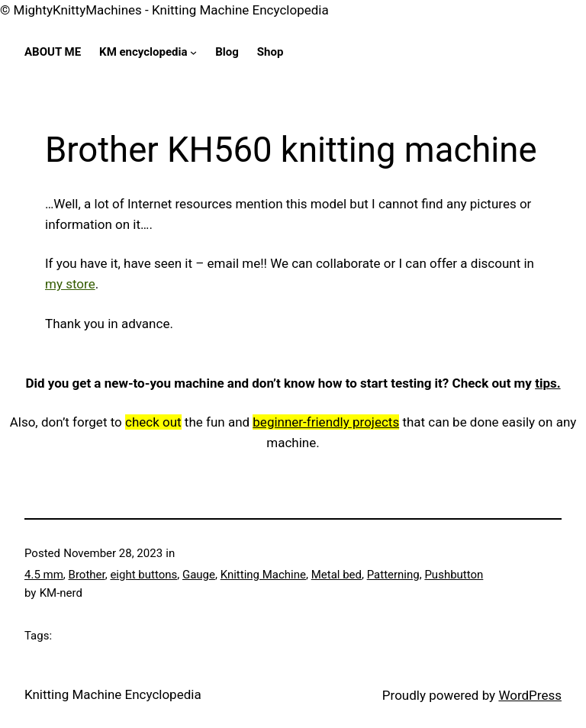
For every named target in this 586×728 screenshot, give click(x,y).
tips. (547, 383)
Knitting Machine (263, 575)
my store (70, 284)
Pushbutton (454, 575)
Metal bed (336, 575)
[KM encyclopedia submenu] (193, 52)
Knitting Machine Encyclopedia (113, 694)
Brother (87, 575)
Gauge (199, 575)
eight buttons (143, 575)
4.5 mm (44, 575)
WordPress (530, 695)
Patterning (393, 575)
